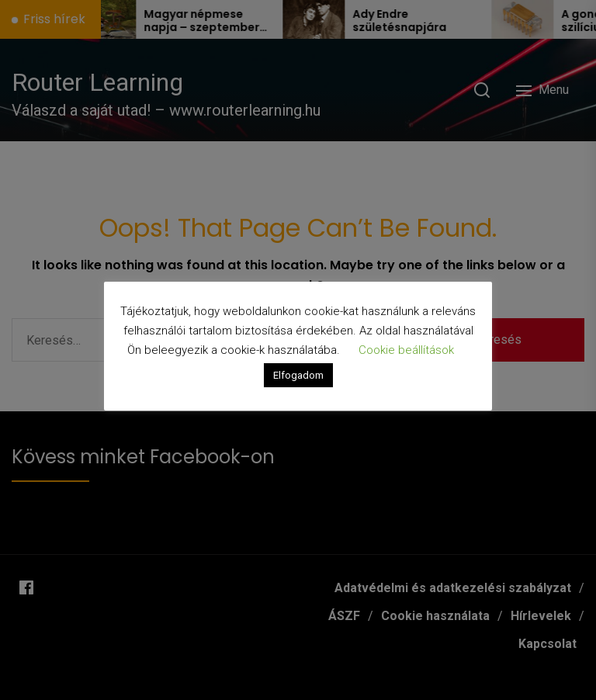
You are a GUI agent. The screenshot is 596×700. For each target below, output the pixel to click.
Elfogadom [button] (298, 375)
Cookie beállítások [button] (406, 350)
